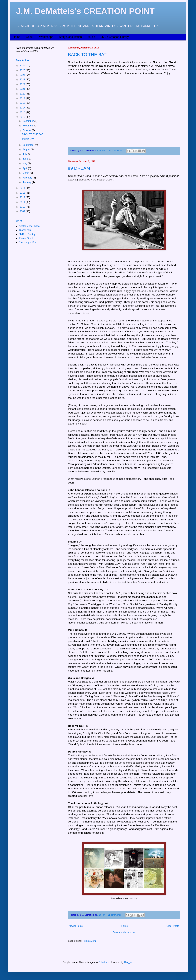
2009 (23, 211)
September (29, 145)
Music (91, 37)
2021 (23, 89)
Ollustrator (104, 962)
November (28, 126)
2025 (23, 70)
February (28, 178)
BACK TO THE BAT (87, 55)
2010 (23, 207)
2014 (23, 188)
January (27, 182)
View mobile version (124, 932)
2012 (23, 197)
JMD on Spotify (27, 234)
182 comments (115, 151)
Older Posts (173, 926)
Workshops (46, 37)
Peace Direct (26, 238)
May (25, 163)
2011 (23, 202)
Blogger (128, 962)
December (28, 121)
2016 (23, 112)
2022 (23, 84)
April (25, 168)
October (27, 130)
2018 (23, 103)
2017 (23, 108)
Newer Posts (76, 926)
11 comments (114, 915)
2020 (23, 94)
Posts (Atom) (89, 941)
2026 (23, 66)
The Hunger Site (28, 242)
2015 (23, 117)
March (26, 173)
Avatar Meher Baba (29, 226)
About (30, 37)
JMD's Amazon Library (115, 37)
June (25, 159)
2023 (23, 80)
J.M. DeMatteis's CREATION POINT (85, 11)
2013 (23, 193)
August (27, 150)
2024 (23, 75)
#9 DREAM (79, 168)
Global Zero (25, 230)
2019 (23, 98)
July (25, 154)
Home (16, 37)
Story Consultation (70, 37)
